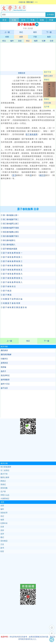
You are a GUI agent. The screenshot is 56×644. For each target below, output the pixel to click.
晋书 (14, 175)
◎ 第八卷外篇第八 (8, 245)
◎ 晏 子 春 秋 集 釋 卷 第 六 (12, 274)
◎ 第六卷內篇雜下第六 (10, 236)
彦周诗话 (4, 363)
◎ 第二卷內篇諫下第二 (10, 219)
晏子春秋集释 (32, 134)
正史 (2, 544)
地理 (36, 41)
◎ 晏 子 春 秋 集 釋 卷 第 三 (12, 261)
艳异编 (3, 367)
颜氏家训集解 (6, 354)
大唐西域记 (5, 499)
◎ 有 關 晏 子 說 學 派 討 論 (12, 299)
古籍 (14, 20)
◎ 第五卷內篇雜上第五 (10, 232)
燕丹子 (3, 371)
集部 (49, 37)
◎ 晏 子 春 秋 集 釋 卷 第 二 (12, 257)
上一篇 (7, 32)
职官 (2, 551)
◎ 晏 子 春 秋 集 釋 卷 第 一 (12, 253)
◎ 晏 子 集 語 (6, 291)
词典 (42, 20)
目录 (52, 41)
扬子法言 (4, 388)
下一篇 (49, 32)
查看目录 (22, 73)
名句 (23, 20)
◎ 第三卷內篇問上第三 (10, 224)
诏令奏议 (4, 541)
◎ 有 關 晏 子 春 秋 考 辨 (10, 303)
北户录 (47, 107)
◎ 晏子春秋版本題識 (9, 249)
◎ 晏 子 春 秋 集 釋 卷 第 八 (12, 282)
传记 (21, 32)
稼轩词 (42, 175)
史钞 (2, 530)
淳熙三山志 (5, 495)
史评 (2, 534)
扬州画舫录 (5, 380)
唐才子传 (48, 72)
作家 (51, 20)
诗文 (5, 20)
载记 (2, 537)
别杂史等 (4, 513)
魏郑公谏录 (48, 76)
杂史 (20, 41)
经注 (4, 41)
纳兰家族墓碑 (6, 467)
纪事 (44, 41)
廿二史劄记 (5, 470)
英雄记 (47, 99)
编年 (12, 41)
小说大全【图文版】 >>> (28, 2)
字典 (33, 20)
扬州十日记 (5, 384)
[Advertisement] (28, 56)
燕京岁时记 (5, 375)
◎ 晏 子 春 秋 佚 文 (8, 286)
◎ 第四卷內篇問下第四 (10, 228)
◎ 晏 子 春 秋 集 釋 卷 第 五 (12, 270)
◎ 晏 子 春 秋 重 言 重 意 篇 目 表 (14, 307)
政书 (2, 548)
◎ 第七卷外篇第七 (8, 240)
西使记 (47, 80)
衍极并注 (4, 359)
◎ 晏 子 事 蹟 (6, 295)
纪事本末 (4, 523)
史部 (21, 37)
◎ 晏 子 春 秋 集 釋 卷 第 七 (12, 278)
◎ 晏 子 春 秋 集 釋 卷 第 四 (12, 266)
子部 (35, 37)
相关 (35, 32)
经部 (7, 37)
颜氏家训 (4, 350)
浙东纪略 (48, 103)
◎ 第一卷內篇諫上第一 (10, 215)
